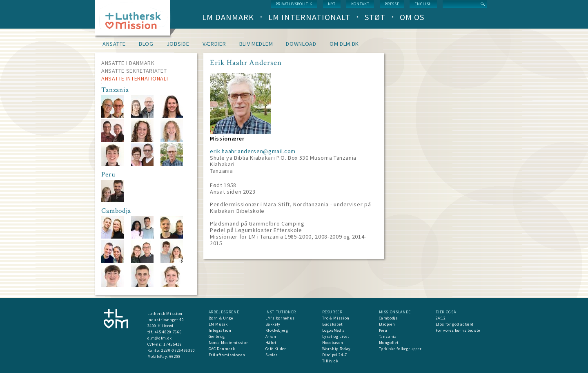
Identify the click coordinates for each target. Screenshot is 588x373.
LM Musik (218, 324)
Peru (383, 330)
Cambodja (389, 318)
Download (301, 44)
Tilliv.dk (330, 361)
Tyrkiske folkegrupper (400, 349)
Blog (146, 44)
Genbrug (217, 336)
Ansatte (114, 44)
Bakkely (273, 324)
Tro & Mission (336, 318)
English (423, 4)
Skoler (272, 355)
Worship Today (336, 349)
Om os (412, 17)
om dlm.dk (344, 44)
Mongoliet (389, 343)
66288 (175, 356)
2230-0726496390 (178, 350)
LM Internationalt (309, 17)
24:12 (441, 318)
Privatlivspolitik (294, 4)
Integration (220, 330)
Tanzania (388, 336)
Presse (392, 4)
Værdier (214, 44)
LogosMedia (334, 330)
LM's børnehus (280, 318)
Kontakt (360, 4)
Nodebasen (333, 343)
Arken (271, 336)
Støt (375, 17)
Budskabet (333, 324)
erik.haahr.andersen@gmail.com (253, 151)
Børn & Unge (221, 318)
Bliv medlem (256, 44)
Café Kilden (276, 349)
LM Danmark (228, 17)
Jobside (178, 44)
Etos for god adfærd (455, 324)
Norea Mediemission (229, 343)
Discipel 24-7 (335, 355)
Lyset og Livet (336, 336)
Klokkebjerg (277, 330)
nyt (332, 4)
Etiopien (387, 324)
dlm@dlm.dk (160, 338)
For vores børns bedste (458, 330)
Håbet (271, 343)
